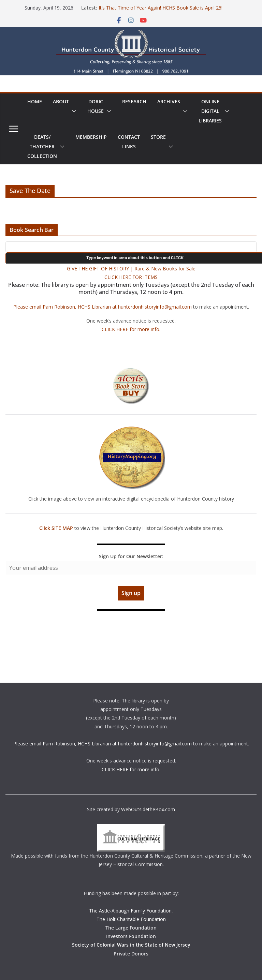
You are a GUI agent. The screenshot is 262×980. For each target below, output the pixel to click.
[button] (73, 111)
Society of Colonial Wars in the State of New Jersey (131, 945)
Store (158, 137)
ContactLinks (129, 142)
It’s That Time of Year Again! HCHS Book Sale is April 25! (161, 8)
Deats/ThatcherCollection (42, 146)
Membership (91, 137)
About (61, 101)
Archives (169, 101)
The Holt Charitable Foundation (131, 919)
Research (134, 101)
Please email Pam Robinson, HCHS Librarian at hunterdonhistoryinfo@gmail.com (103, 307)
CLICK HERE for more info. (131, 329)
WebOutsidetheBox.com (148, 809)
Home (35, 101)
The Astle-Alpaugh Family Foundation (130, 911)
